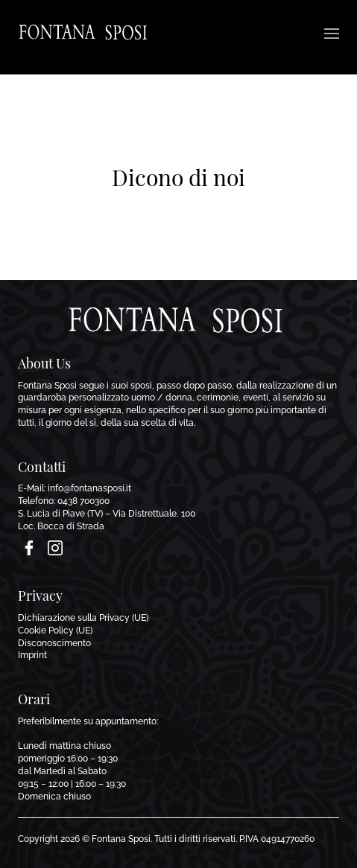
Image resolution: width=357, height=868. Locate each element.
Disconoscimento (54, 643)
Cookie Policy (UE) (55, 631)
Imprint (32, 655)
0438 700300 (83, 501)
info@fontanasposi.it (89, 488)
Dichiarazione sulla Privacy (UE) (83, 618)
